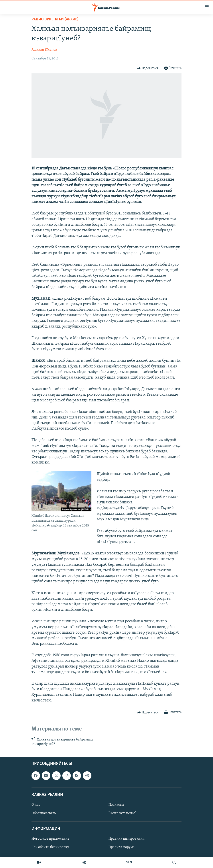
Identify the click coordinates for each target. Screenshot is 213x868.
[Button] (148, 68)
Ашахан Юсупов (44, 50)
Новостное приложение (50, 839)
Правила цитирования (126, 839)
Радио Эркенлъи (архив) (55, 19)
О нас (36, 805)
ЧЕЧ (129, 862)
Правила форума (122, 847)
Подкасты (116, 805)
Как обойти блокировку (50, 847)
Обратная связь (44, 813)
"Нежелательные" (122, 813)
